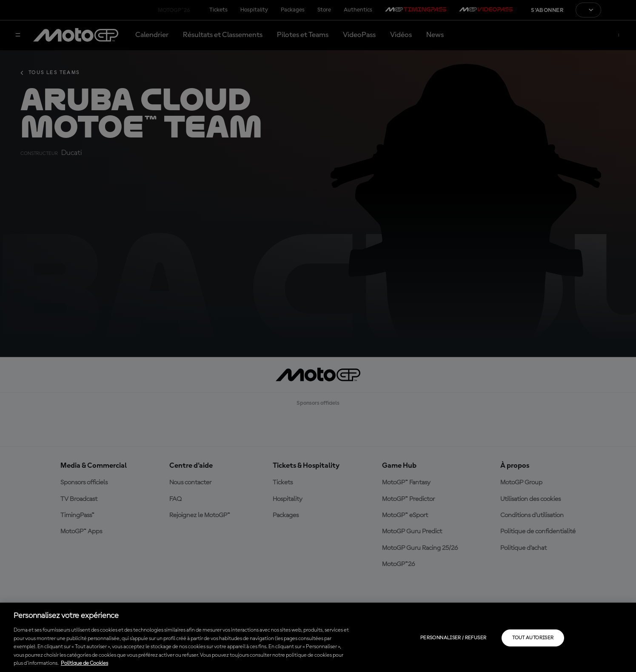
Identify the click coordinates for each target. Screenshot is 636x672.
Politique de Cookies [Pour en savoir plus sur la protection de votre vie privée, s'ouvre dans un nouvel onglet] (84, 663)
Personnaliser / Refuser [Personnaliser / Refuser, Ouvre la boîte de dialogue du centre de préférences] (453, 638)
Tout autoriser (533, 638)
